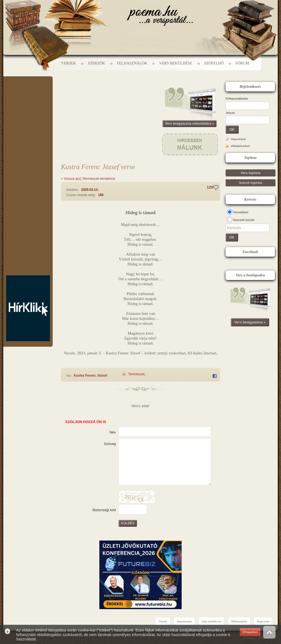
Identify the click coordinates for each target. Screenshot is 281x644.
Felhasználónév (237, 99)
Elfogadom (250, 632)
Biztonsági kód (104, 510)
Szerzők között (244, 220)
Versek (69, 63)
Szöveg (110, 444)
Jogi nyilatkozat (212, 621)
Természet (136, 374)
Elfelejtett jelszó (240, 146)
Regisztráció (238, 139)
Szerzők (96, 63)
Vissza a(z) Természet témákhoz (90, 179)
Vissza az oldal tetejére (269, 632)
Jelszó (230, 113)
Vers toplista (250, 173)
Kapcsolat (263, 621)
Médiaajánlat (239, 621)
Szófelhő (214, 63)
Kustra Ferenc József (90, 376)
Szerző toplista (251, 183)
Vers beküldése (176, 63)
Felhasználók (132, 63)
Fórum (242, 63)
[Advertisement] (28, 93)
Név (113, 432)
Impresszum (184, 621)
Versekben (241, 212)
